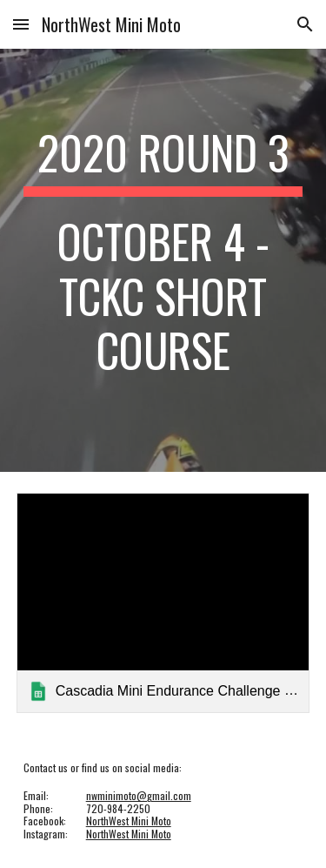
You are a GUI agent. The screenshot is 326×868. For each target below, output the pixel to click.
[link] (163, 603)
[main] (163, 260)
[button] (21, 24)
